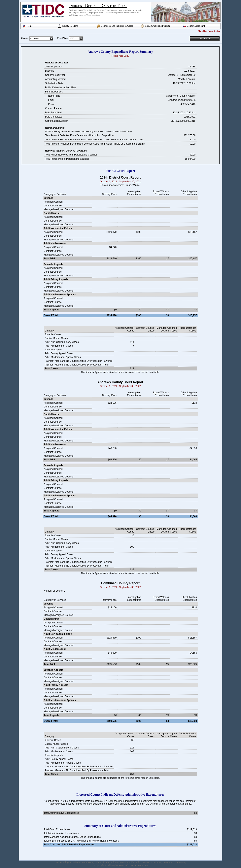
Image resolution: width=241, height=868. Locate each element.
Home (30, 26)
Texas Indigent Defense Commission (75, 862)
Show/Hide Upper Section (209, 31)
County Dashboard (196, 26)
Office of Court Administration (110, 862)
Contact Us (142, 865)
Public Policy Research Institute (145, 862)
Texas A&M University (174, 862)
